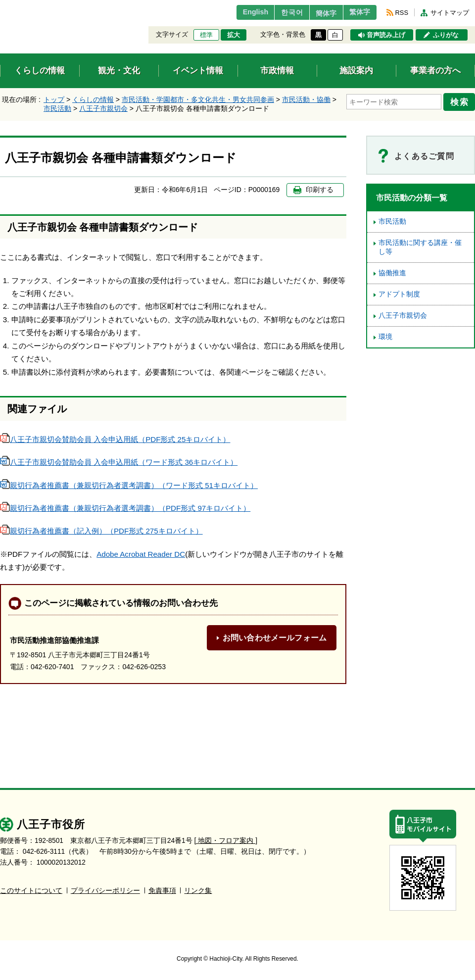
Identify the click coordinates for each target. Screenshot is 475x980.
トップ (54, 99)
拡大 (234, 35)
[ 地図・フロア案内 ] (226, 841)
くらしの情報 (93, 99)
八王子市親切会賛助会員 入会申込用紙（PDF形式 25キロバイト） (115, 439)
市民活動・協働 (306, 99)
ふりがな (446, 35)
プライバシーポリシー (105, 891)
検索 (461, 100)
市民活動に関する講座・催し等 (420, 247)
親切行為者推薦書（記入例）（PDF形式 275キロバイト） (101, 531)
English (239, 12)
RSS (402, 13)
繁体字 (357, 12)
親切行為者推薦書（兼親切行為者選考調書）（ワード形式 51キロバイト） (129, 485)
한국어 (279, 12)
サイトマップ (450, 13)
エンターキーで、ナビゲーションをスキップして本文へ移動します (0, 6)
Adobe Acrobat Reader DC (141, 554)
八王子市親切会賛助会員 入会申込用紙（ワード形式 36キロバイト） (119, 462)
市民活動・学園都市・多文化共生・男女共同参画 (198, 99)
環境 (385, 337)
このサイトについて (31, 891)
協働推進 (392, 273)
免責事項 (162, 891)
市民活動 (57, 108)
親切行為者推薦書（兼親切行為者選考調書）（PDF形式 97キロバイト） (125, 508)
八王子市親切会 (103, 108)
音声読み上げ (386, 35)
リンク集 (198, 891)
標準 (206, 35)
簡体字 (318, 13)
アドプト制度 (399, 294)
